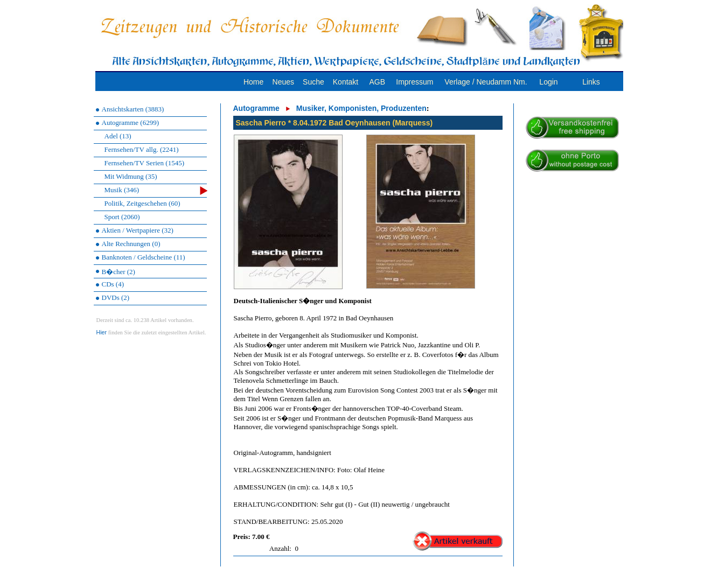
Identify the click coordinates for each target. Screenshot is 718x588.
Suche (313, 82)
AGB (377, 82)
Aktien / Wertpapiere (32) (138, 230)
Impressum (414, 82)
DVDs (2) (116, 297)
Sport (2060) (122, 217)
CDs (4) (113, 284)
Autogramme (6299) (131, 122)
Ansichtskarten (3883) (133, 109)
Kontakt (346, 82)
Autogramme (256, 108)
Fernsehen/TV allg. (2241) (142, 149)
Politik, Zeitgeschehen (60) (142, 203)
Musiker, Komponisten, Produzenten (361, 108)
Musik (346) (156, 190)
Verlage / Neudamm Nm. (486, 82)
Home (253, 82)
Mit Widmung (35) (131, 176)
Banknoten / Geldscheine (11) (144, 257)
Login (548, 82)
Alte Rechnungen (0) (131, 244)
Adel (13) (118, 136)
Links (591, 82)
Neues (283, 82)
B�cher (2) (118, 272)
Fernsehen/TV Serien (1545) (145, 163)
